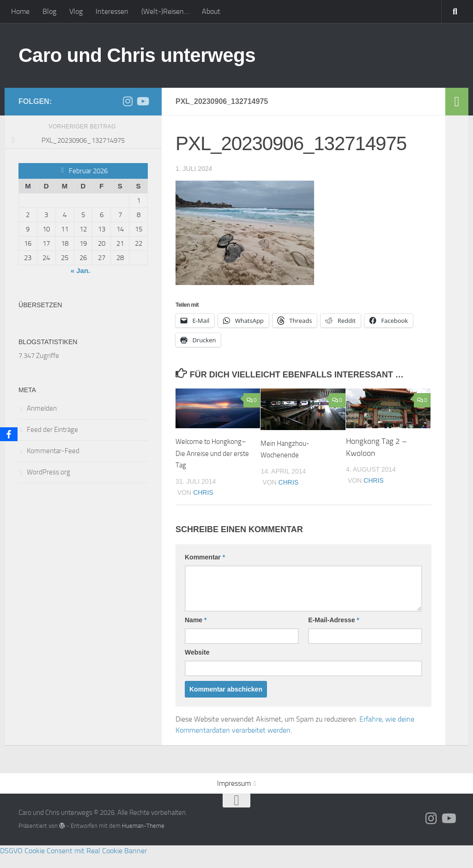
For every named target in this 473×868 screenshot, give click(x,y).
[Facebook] (9, 434)
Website (197, 664)
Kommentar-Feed (53, 451)
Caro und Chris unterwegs (137, 55)
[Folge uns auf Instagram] (127, 101)
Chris (203, 504)
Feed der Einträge (52, 430)
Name (196, 632)
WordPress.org (49, 472)
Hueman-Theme (143, 838)
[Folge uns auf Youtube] (142, 101)
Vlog (76, 11)
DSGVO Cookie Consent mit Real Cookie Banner (73, 862)
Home (20, 11)
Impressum (234, 795)
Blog (49, 11)
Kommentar (205, 569)
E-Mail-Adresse (334, 632)
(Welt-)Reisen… (165, 11)
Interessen (112, 11)
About (211, 11)
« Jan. (81, 270)
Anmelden (42, 408)
